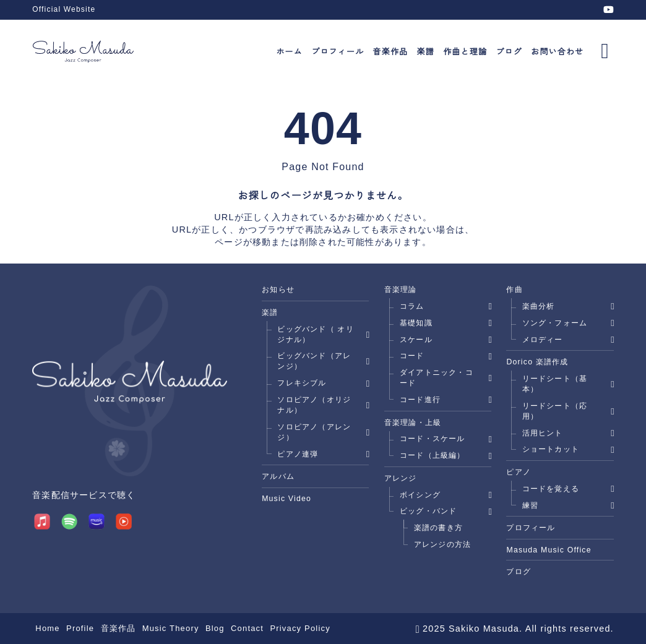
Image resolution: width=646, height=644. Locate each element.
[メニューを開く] (605, 51)
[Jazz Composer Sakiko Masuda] (83, 51)
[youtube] (609, 10)
